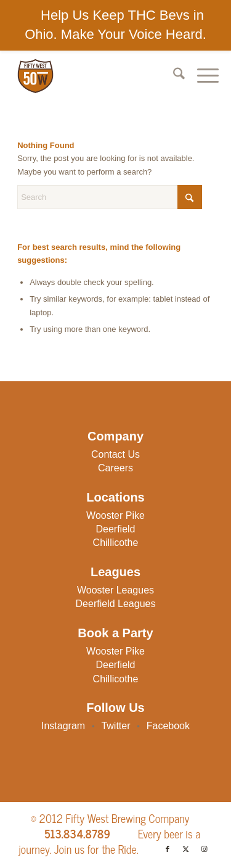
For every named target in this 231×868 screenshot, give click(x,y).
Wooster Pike (115, 515)
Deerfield (115, 529)
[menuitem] (173, 76)
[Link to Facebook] (168, 849)
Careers (115, 468)
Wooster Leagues (115, 590)
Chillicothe (116, 543)
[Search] (173, 76)
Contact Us (115, 454)
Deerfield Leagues (116, 604)
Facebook (168, 726)
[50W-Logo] (95, 76)
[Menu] (202, 76)
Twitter (115, 726)
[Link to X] (186, 849)
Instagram (63, 726)
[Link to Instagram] (205, 849)
